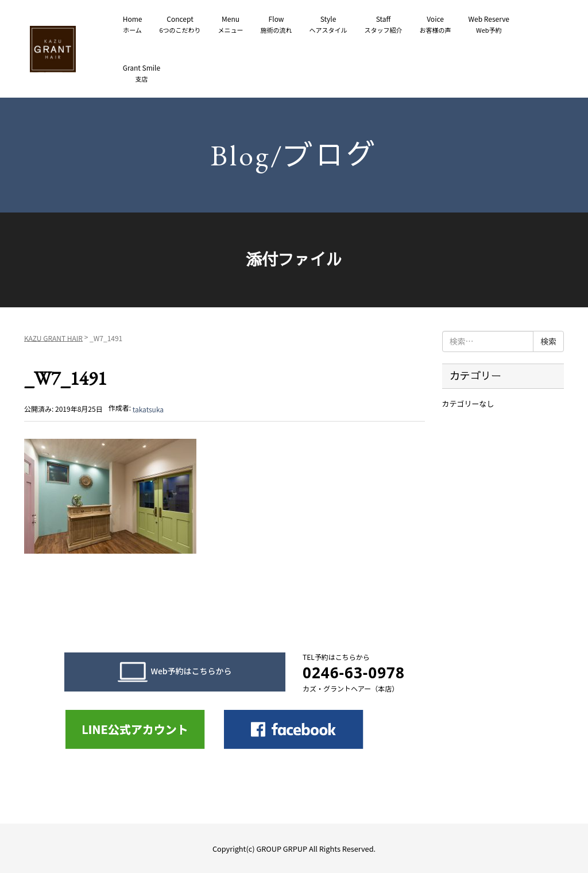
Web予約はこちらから (175, 672)
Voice (436, 25)
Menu (231, 25)
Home (133, 25)
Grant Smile (142, 74)
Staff (384, 25)
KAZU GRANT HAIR (53, 337)
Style (328, 25)
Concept (180, 25)
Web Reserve (489, 25)
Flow (276, 25)
